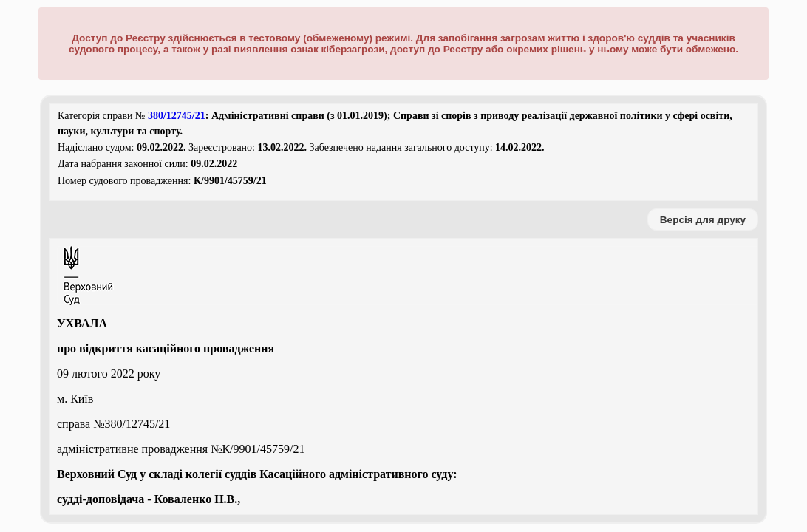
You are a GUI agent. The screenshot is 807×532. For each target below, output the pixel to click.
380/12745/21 (177, 116)
